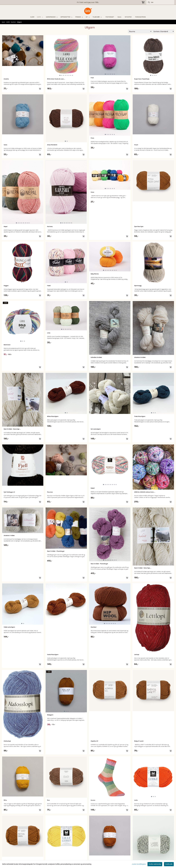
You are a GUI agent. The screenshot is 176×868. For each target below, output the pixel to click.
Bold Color (7, 345)
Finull (136, 145)
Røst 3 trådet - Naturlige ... (12, 429)
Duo (48, 800)
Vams (5, 145)
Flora (92, 138)
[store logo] (88, 11)
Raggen (6, 286)
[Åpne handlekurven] (143, 2)
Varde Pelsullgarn (53, 654)
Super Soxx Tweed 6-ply (142, 79)
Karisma (50, 226)
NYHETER (128, 17)
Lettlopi (137, 654)
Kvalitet (13, 22)
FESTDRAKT (110, 17)
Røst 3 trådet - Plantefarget (56, 551)
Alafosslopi (7, 741)
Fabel (49, 286)
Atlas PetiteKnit (52, 145)
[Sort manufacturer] (140, 31)
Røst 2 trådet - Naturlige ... (143, 568)
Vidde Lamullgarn (9, 627)
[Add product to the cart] (40, 89)
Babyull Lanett (139, 741)
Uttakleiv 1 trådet (9, 535)
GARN (8, 22)
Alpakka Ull (94, 741)
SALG (119, 17)
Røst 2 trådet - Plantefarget (99, 564)
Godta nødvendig (155, 864)
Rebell (93, 488)
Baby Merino (95, 274)
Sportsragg (138, 286)
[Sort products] (163, 31)
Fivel (92, 78)
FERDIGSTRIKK (140, 17)
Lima (49, 333)
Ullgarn (19, 22)
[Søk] (160, 2)
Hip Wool (94, 627)
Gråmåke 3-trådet (96, 357)
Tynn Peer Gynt (139, 226)
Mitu (5, 800)
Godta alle (169, 864)
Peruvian (50, 492)
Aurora (93, 800)
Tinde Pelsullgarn (140, 416)
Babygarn (50, 715)
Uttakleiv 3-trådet (140, 357)
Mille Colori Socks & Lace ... (56, 79)
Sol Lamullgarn (96, 429)
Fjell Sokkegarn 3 (9, 492)
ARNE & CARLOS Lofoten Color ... (145, 492)
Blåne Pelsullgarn (53, 416)
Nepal (6, 226)
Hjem (4, 22)
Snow (92, 192)
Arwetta (6, 79)
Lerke (136, 800)
